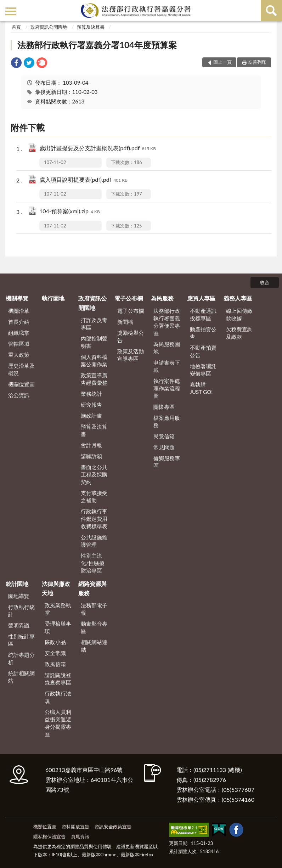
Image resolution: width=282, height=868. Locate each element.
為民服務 (162, 298)
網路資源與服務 (92, 588)
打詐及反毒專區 (94, 324)
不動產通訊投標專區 (203, 314)
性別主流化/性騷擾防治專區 (93, 563)
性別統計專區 (21, 640)
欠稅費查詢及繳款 (239, 333)
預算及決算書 (91, 27)
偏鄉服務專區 (167, 462)
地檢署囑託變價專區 (203, 370)
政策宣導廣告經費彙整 (94, 379)
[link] (16, 64)
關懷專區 (164, 407)
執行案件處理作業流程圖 (167, 388)
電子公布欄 (129, 298)
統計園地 (17, 584)
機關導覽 (17, 298)
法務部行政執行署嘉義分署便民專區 (167, 322)
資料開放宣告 (75, 827)
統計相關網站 (21, 677)
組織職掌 (19, 333)
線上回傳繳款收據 (239, 314)
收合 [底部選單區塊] (265, 282)
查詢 (271, 11)
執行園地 (53, 298)
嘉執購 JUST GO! (201, 388)
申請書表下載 (167, 366)
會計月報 (91, 445)
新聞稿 (125, 322)
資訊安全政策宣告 (113, 827)
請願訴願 (91, 456)
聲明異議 (19, 625)
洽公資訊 (19, 395)
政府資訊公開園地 (49, 27)
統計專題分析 (21, 658)
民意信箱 (164, 436)
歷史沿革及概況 (21, 369)
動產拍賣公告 (203, 333)
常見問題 (164, 447)
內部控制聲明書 (94, 342)
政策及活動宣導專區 (131, 355)
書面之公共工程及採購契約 (94, 474)
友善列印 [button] (257, 62)
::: (7, 6)
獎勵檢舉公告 (131, 336)
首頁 (16, 27)
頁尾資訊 (80, 836)
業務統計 (91, 394)
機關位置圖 (21, 384)
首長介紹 (19, 322)
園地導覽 (19, 596)
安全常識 (55, 653)
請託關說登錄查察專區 (58, 679)
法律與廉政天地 (56, 588)
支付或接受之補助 (94, 497)
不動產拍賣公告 (203, 351)
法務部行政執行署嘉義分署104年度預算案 (97, 45)
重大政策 (19, 355)
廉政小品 (55, 642)
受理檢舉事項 (58, 627)
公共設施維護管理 (94, 541)
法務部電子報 (94, 609)
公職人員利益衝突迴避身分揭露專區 (58, 723)
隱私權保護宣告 (49, 836)
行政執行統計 (21, 611)
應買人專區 (201, 298)
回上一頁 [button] (222, 62)
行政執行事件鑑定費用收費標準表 (94, 519)
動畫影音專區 (94, 627)
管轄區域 (19, 344)
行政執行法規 (58, 697)
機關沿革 (19, 311)
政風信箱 (55, 664)
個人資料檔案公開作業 (94, 360)
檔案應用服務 (167, 421)
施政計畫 (91, 416)
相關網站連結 (94, 646)
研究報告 (91, 405)
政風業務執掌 (58, 609)
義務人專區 (238, 298)
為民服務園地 (167, 348)
